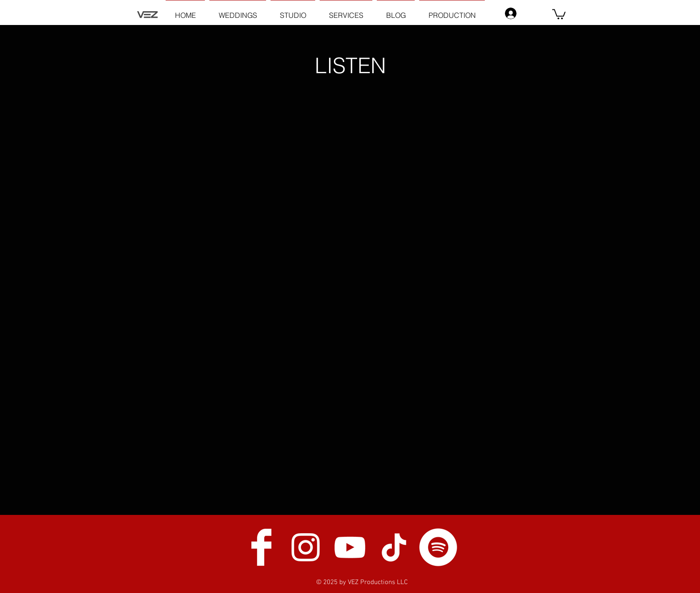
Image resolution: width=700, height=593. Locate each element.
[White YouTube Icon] (350, 547)
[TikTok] (394, 547)
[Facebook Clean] (261, 547)
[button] (559, 14)
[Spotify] (438, 547)
